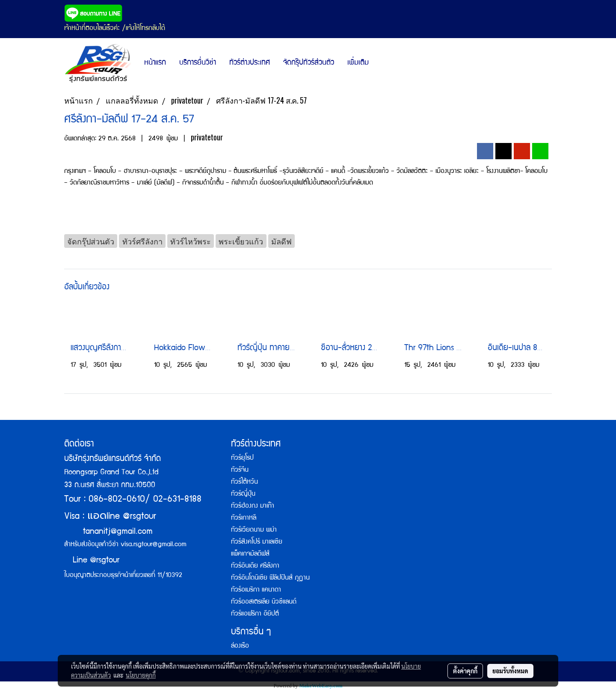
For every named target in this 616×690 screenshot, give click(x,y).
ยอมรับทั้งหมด (510, 671)
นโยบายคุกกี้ (141, 675)
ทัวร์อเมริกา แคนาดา (256, 590)
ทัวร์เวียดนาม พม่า (254, 530)
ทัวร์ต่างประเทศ (250, 63)
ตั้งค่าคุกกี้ (465, 671)
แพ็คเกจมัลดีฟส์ (250, 554)
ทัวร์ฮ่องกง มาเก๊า (253, 506)
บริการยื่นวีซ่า (198, 63)
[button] (383, 63)
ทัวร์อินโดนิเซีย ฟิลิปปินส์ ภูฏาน (270, 578)
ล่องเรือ (240, 646)
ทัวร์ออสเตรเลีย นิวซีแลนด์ (264, 602)
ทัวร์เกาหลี (244, 518)
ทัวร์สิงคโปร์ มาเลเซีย (257, 542)
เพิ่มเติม (358, 63)
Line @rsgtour (92, 561)
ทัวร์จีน (240, 470)
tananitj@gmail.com (118, 532)
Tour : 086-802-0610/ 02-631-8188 (133, 500)
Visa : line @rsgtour (110, 517)
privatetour (207, 137)
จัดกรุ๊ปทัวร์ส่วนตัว (309, 63)
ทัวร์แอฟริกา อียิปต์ (255, 614)
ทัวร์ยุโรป (242, 458)
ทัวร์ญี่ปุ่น (243, 494)
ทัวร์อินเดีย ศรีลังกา (255, 566)
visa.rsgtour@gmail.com (154, 545)
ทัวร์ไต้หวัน (244, 482)
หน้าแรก (155, 63)
